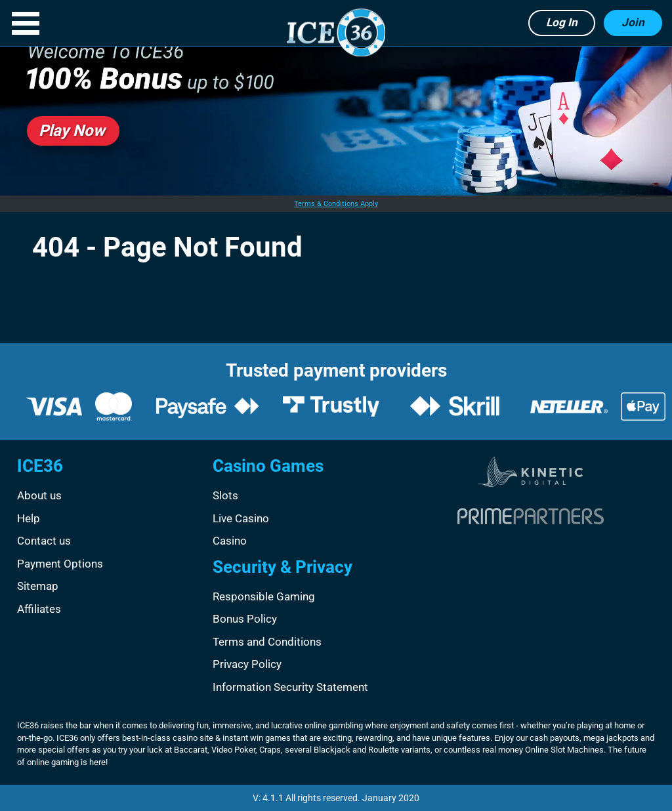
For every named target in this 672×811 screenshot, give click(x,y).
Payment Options (60, 564)
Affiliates (39, 609)
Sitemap (38, 586)
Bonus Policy (245, 619)
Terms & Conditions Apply (336, 204)
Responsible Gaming (264, 596)
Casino (230, 541)
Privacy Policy (247, 664)
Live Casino (241, 518)
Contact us (44, 541)
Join (633, 22)
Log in (562, 22)
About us (39, 495)
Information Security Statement (290, 687)
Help (29, 518)
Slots (225, 495)
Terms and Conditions (267, 642)
